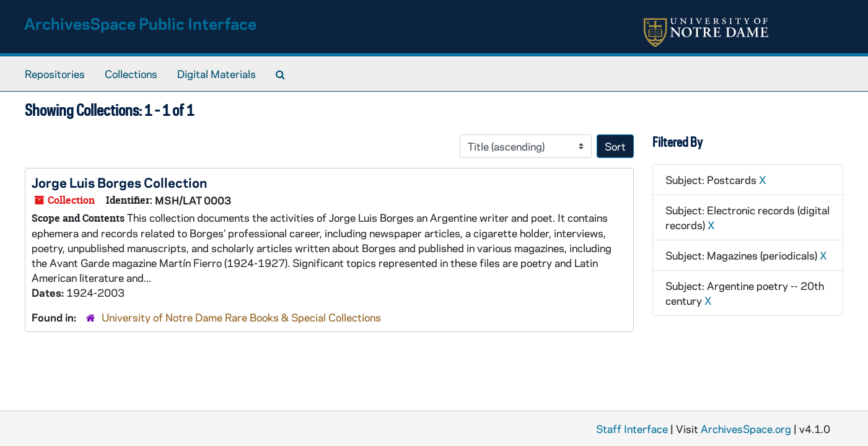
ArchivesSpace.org (746, 429)
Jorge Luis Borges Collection (119, 182)
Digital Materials (217, 74)
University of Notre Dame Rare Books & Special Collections (241, 317)
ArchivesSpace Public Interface (140, 23)
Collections (131, 74)
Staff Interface (632, 429)
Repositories (55, 74)
